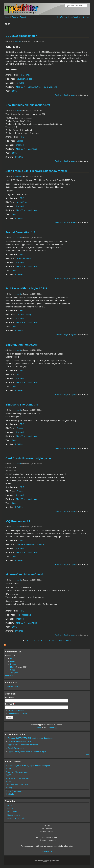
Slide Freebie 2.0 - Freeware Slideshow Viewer (36, 171)
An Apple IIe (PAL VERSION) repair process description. (30, 738)
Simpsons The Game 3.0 (22, 405)
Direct (39, 728)
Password (10, 704)
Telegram (14, 673)
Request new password (17, 714)
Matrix (13, 661)
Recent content (14, 686)
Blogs (10, 805)
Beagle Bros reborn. (16, 748)
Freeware (20, 83)
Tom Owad (18, 41)
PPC (22, 75)
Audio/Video (22, 202)
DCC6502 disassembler (21, 36)
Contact (86, 17)
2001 (14, 91)
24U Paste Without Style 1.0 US (26, 288)
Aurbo (8, 781)
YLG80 (9, 768)
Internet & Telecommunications (30, 544)
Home (7, 17)
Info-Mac (19, 157)
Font (18, 374)
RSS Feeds (12, 812)
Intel (28, 75)
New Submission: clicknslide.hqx (28, 105)
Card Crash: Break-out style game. (29, 458)
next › (61, 641)
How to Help (47, 852)
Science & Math (23, 258)
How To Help (62, 17)
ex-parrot (18, 111)
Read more (59, 95)
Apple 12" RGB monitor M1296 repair (23, 745)
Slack (13, 670)
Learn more (10, 676)
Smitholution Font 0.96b (22, 345)
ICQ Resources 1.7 (18, 521)
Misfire (13, 667)
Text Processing (24, 315)
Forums (15, 17)
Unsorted (20, 145)
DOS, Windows (50, 87)
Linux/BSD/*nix (34, 87)
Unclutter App (52, 728)
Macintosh (32, 149)
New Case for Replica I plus (17, 785)
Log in (66, 95)
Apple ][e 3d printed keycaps (17, 778)
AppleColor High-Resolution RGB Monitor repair (27, 751)
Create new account (16, 710)
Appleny (9, 788)
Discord (13, 664)
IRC (12, 658)
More (87, 755)
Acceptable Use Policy (16, 818)
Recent (23, 17)
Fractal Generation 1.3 (20, 232)
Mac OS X (21, 87)
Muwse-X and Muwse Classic (25, 574)
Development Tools (25, 79)
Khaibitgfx (10, 794)
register (73, 95)
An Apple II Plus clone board (19, 741)
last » (69, 641)
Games (20, 141)
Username (10, 698)
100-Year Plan (75, 17)
